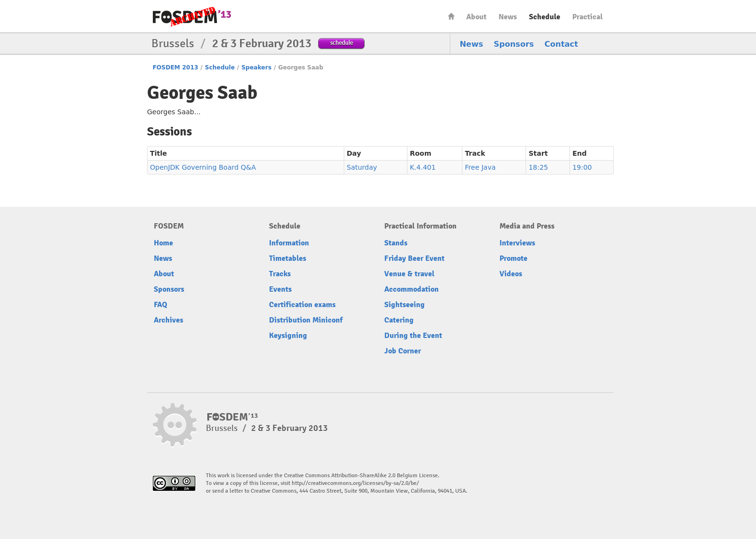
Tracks (280, 274)
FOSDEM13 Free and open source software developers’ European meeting (192, 17)
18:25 (538, 167)
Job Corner (403, 351)
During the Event (413, 336)
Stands (396, 243)
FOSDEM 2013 (175, 67)
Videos (511, 274)
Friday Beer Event (414, 258)
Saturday (362, 167)
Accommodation (412, 289)
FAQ (161, 305)
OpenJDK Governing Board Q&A (203, 167)
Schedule (545, 17)
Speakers (256, 67)
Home (451, 16)
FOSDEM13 (233, 417)
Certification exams (302, 305)
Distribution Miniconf (306, 320)
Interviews (517, 243)
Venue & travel (409, 274)
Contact (561, 44)
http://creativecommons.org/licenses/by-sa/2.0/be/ (355, 483)
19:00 (582, 167)
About (476, 17)
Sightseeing (405, 305)
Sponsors (514, 44)
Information (289, 243)
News (508, 17)
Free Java (480, 167)
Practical (587, 17)
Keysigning (288, 336)
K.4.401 (423, 167)
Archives (169, 320)
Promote (513, 258)
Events (280, 289)
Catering (399, 320)
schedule (342, 43)
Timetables (288, 258)
